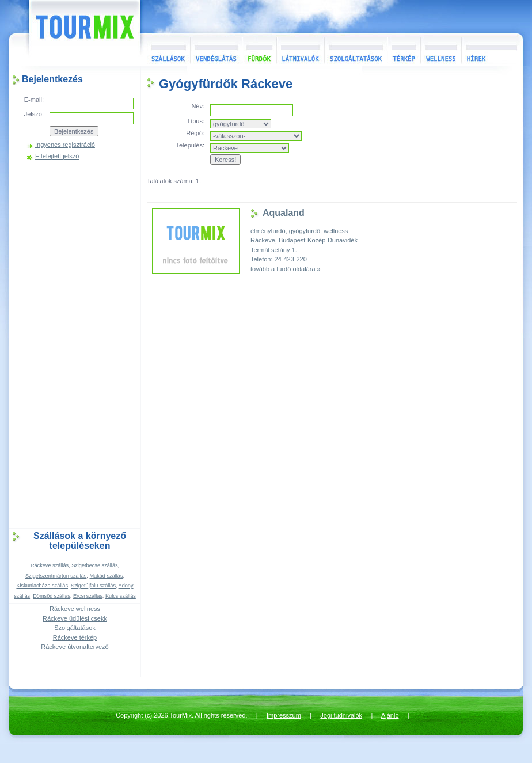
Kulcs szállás (121, 596)
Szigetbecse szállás (94, 565)
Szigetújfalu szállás (93, 586)
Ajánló (390, 715)
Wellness (441, 50)
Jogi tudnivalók (341, 715)
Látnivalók (300, 50)
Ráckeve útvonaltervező (75, 647)
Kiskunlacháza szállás (42, 586)
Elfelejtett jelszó (57, 156)
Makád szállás (106, 576)
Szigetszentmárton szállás (56, 576)
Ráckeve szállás (50, 565)
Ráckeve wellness (75, 609)
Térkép (404, 50)
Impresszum (284, 715)
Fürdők (259, 50)
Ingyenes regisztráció (65, 145)
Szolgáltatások (356, 50)
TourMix (72, 33)
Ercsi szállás (88, 596)
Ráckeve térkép (75, 637)
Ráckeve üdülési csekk (75, 618)
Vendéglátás (216, 50)
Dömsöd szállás (52, 596)
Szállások (165, 50)
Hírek (491, 50)
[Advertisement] (75, 350)
